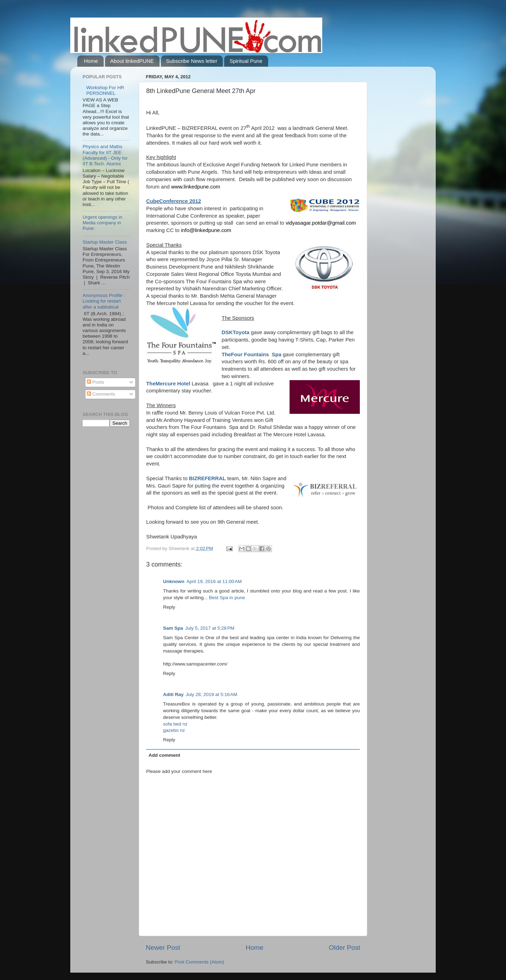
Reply (169, 607)
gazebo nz (174, 730)
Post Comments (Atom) (200, 962)
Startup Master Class (105, 242)
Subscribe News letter (192, 61)
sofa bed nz (175, 724)
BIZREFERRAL (207, 478)
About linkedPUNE (132, 61)
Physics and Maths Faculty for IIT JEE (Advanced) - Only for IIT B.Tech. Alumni (105, 155)
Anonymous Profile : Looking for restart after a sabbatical (104, 301)
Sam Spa (173, 628)
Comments (101, 394)
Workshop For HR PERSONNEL (105, 90)
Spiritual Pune (246, 61)
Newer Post (163, 948)
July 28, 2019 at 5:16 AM (212, 694)
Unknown (174, 581)
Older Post (345, 948)
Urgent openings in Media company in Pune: (102, 223)
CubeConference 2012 (174, 201)
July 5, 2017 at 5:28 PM (210, 628)
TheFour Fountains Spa (252, 355)
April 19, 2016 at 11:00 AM (214, 581)
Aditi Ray (173, 694)
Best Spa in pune (227, 598)
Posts (96, 382)
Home (91, 61)
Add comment (164, 755)
